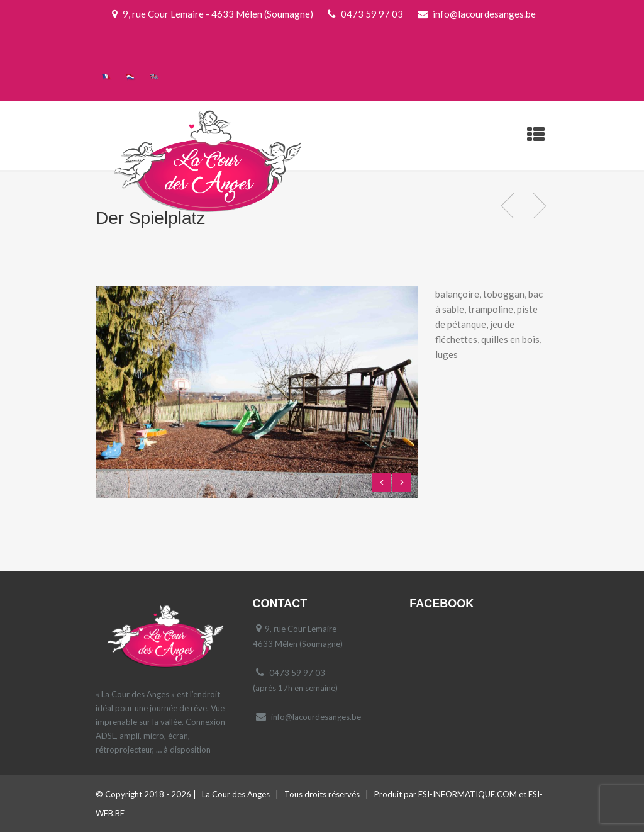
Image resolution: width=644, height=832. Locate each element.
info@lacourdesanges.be (316, 717)
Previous (382, 483)
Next (402, 483)
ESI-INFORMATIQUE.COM (468, 794)
